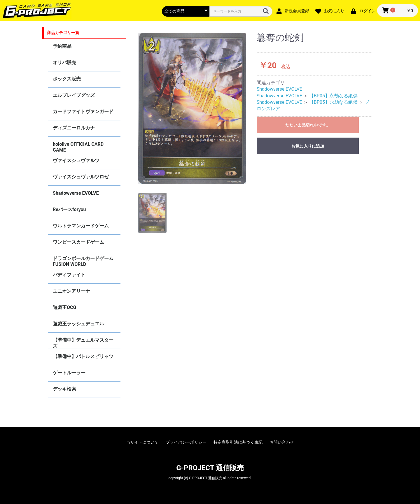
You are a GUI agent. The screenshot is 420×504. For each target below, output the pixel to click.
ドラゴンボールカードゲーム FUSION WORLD (83, 261)
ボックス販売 (67, 79)
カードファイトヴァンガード (83, 111)
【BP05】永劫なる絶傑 (333, 96)
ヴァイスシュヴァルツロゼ (81, 177)
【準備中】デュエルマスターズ (83, 343)
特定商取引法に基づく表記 (238, 442)
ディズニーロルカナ (74, 128)
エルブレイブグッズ (74, 95)
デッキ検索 (64, 389)
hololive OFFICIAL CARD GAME (78, 147)
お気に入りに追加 (308, 146)
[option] (192, 108)
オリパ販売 (64, 63)
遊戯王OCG (64, 307)
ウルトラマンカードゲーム (81, 226)
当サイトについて (142, 442)
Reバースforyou (69, 209)
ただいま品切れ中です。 (308, 125)
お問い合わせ (282, 442)
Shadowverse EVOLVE (76, 193)
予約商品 (62, 46)
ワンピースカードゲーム (78, 242)
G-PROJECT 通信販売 (210, 468)
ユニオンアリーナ (71, 291)
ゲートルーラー (69, 373)
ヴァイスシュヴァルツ (76, 160)
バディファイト (69, 275)
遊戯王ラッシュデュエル (78, 324)
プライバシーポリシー (186, 442)
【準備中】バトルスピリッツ (83, 356)
